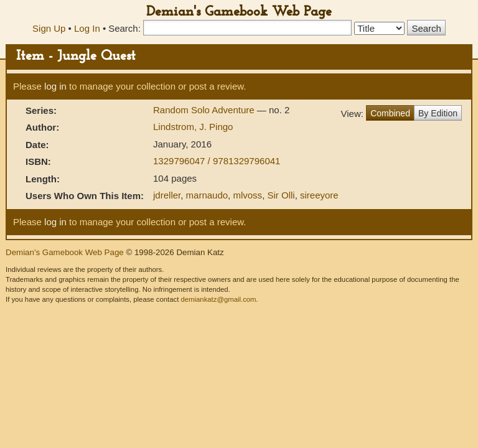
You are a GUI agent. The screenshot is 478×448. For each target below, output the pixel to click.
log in (55, 86)
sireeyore (319, 195)
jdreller (167, 195)
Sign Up (49, 28)
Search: (124, 28)
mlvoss (247, 195)
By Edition (438, 113)
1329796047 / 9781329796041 (217, 161)
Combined (390, 113)
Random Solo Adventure (205, 110)
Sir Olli (281, 195)
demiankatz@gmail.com (218, 299)
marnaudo (207, 195)
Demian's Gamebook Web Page (239, 12)
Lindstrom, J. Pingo (193, 127)
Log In (87, 28)
